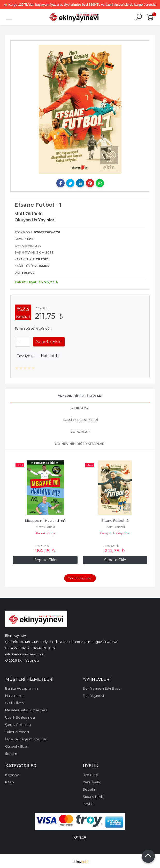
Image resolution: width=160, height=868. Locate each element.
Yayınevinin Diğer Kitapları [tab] (80, 444)
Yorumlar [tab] (80, 432)
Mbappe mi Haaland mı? (45, 521)
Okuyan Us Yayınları (115, 533)
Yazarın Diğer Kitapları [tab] (80, 396)
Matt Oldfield (45, 527)
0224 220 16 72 (44, 648)
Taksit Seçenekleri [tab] (80, 420)
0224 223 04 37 (17, 648)
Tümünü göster (80, 578)
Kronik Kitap (45, 533)
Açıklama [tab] (80, 408)
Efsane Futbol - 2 (115, 521)
